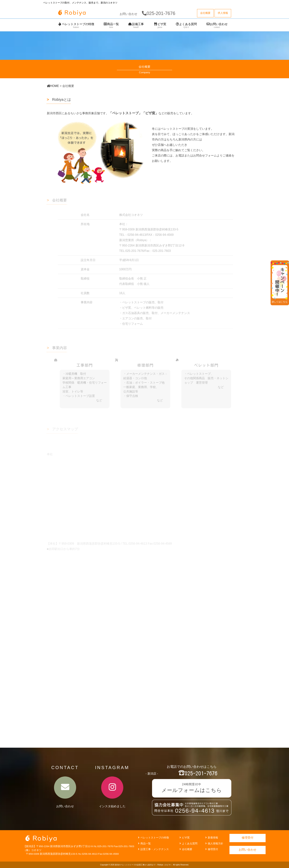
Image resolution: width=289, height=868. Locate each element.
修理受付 (211, 849)
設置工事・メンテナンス (153, 849)
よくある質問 (186, 26)
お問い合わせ (217, 26)
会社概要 (185, 849)
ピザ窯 (160, 26)
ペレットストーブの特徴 (76, 26)
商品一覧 (111, 26)
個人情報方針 (214, 843)
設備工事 (136, 26)
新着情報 (211, 838)
